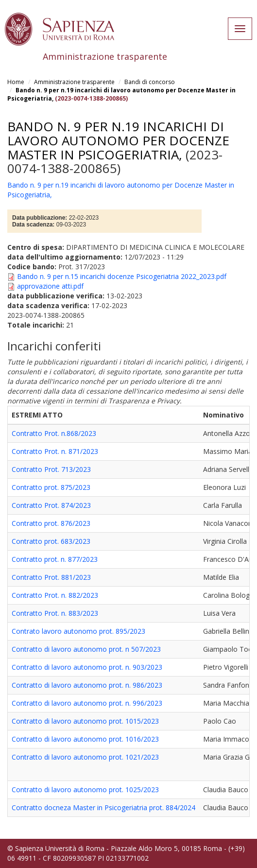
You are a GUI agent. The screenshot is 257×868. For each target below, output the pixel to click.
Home (16, 82)
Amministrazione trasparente (74, 82)
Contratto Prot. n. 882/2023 (55, 595)
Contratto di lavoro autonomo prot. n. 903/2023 (87, 667)
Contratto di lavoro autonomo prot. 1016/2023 (85, 739)
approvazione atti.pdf (50, 286)
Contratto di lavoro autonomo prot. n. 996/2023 (87, 703)
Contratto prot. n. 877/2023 (55, 559)
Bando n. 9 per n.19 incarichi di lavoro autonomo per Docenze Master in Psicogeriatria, (118, 140)
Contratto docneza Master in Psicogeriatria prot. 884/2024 (103, 807)
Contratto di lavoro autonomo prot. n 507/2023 (86, 649)
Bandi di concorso (150, 82)
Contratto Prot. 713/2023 (51, 469)
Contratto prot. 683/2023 (51, 541)
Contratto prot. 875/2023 (51, 487)
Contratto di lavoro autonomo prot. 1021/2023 (85, 757)
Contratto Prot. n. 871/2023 (55, 451)
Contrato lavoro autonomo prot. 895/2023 (78, 631)
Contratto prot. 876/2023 (51, 523)
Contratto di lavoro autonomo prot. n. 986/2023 (87, 685)
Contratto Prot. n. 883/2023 (55, 613)
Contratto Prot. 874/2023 (51, 505)
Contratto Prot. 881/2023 (51, 577)
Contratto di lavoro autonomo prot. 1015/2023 (85, 721)
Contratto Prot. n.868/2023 (54, 433)
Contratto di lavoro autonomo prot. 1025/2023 (85, 790)
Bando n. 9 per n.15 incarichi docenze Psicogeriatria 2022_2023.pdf (122, 276)
